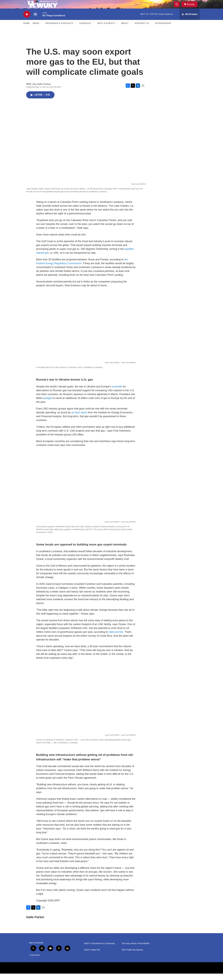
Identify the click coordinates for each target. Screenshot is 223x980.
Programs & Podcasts (59, 30)
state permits (116, 638)
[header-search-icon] (178, 8)
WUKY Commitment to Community (99, 950)
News (36, 30)
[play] (27, 21)
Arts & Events (106, 30)
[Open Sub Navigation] (41, 30)
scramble (117, 393)
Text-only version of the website (135, 950)
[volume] (35, 21)
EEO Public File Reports (132, 956)
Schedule (85, 30)
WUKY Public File (92, 956)
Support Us (142, 30)
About (125, 30)
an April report (79, 419)
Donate (192, 7)
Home (27, 30)
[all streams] (190, 21)
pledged (48, 404)
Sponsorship (163, 30)
